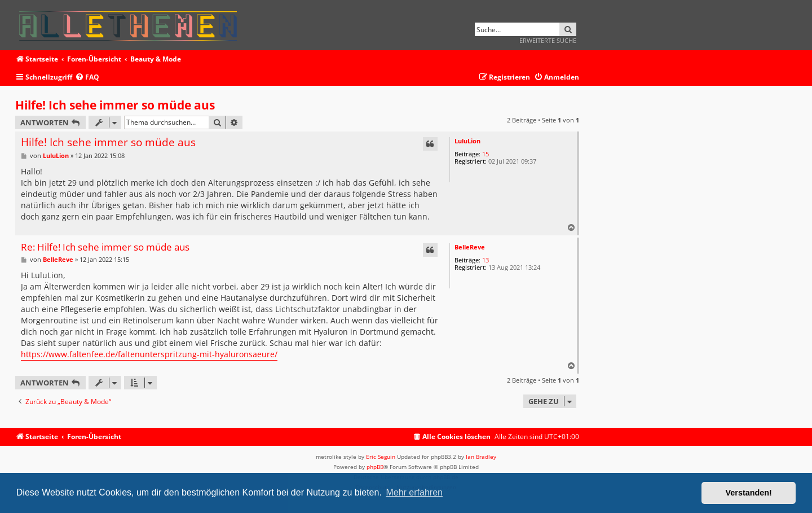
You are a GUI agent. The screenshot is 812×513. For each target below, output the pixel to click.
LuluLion (467, 141)
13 (486, 260)
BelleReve (470, 247)
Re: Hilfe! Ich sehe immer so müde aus (105, 247)
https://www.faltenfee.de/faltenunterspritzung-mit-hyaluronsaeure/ (149, 354)
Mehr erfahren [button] (414, 492)
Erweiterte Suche (548, 40)
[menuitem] (87, 78)
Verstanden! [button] (749, 493)
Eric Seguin (381, 457)
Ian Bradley (481, 457)
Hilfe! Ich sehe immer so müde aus (115, 105)
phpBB (375, 467)
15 (486, 154)
